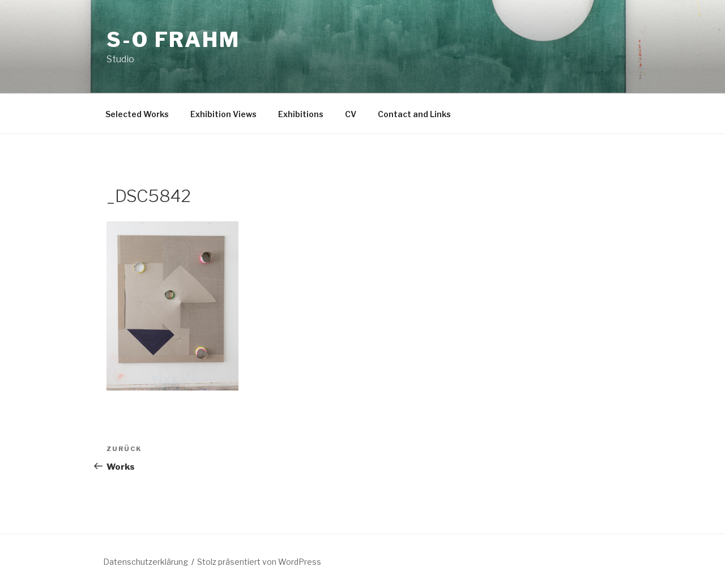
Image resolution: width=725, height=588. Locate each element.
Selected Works (137, 114)
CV (351, 114)
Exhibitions (301, 114)
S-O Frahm (173, 40)
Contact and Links (414, 114)
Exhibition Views (223, 114)
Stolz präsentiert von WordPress (259, 562)
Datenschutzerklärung (146, 562)
